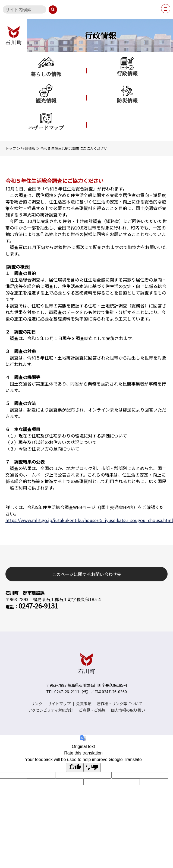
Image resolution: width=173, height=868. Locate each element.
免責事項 (84, 703)
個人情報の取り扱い (128, 710)
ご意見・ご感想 (92, 710)
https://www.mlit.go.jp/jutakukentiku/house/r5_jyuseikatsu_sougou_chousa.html (89, 520)
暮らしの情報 (46, 67)
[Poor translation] (92, 767)
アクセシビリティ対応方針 (51, 710)
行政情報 (127, 67)
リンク (37, 703)
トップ (11, 148)
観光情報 (46, 94)
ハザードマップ (46, 121)
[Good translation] (75, 767)
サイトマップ (59, 703)
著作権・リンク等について (119, 703)
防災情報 (127, 94)
